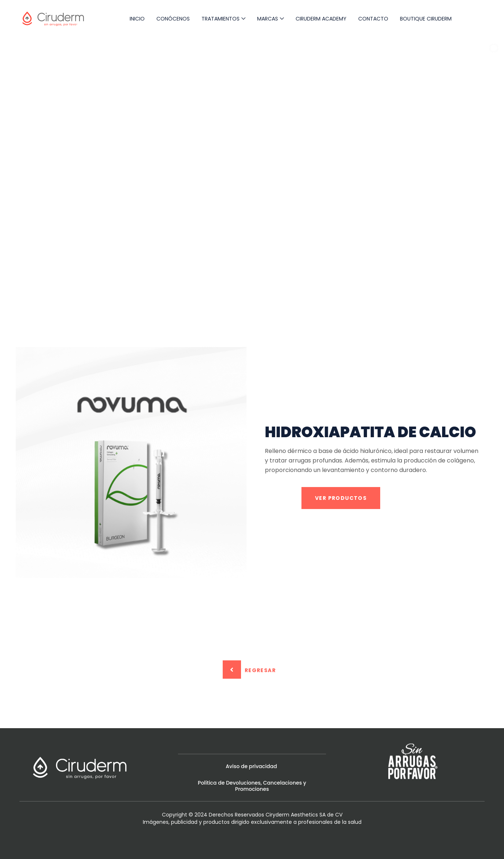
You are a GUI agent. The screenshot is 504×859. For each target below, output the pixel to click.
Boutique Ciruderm (426, 19)
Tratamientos (220, 19)
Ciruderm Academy (321, 19)
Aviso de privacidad (252, 766)
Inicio (137, 19)
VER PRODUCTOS (341, 498)
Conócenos (173, 19)
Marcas (268, 19)
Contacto (373, 19)
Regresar (249, 670)
